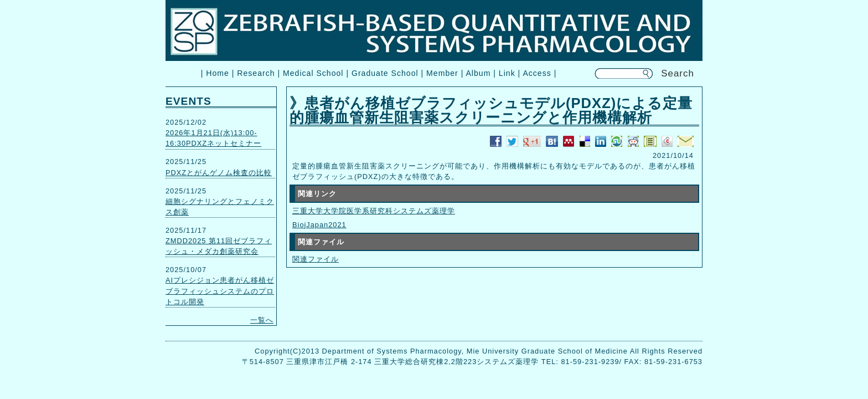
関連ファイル (316, 259)
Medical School (313, 73)
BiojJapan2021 (319, 225)
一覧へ (262, 320)
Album (478, 73)
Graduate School (385, 73)
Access (537, 73)
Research (256, 73)
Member (442, 73)
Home (218, 73)
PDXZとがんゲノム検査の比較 (219, 173)
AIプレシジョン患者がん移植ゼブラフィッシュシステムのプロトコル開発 (220, 291)
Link (507, 73)
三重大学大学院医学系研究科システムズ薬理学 (374, 211)
